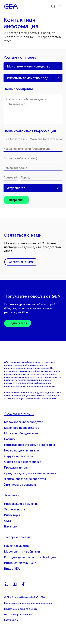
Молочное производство (22, 428)
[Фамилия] (46, 139)
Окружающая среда (19, 456)
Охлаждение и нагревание (23, 462)
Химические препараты (21, 485)
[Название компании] (33, 149)
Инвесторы (12, 515)
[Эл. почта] (33, 158)
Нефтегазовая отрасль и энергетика (30, 445)
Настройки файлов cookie (18, 615)
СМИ (7, 521)
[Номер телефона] (33, 168)
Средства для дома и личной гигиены (30, 473)
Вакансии (11, 526)
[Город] (42, 177)
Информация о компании (21, 504)
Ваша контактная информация (30, 131)
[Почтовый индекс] (10, 177)
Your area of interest (21, 57)
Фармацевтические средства (25, 479)
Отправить (16, 200)
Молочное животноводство (24, 422)
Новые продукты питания (22, 450)
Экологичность (15, 509)
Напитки (10, 439)
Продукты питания (17, 467)
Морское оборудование (21, 433)
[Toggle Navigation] (60, 6)
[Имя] (15, 139)
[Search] (53, 7)
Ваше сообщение (18, 89)
